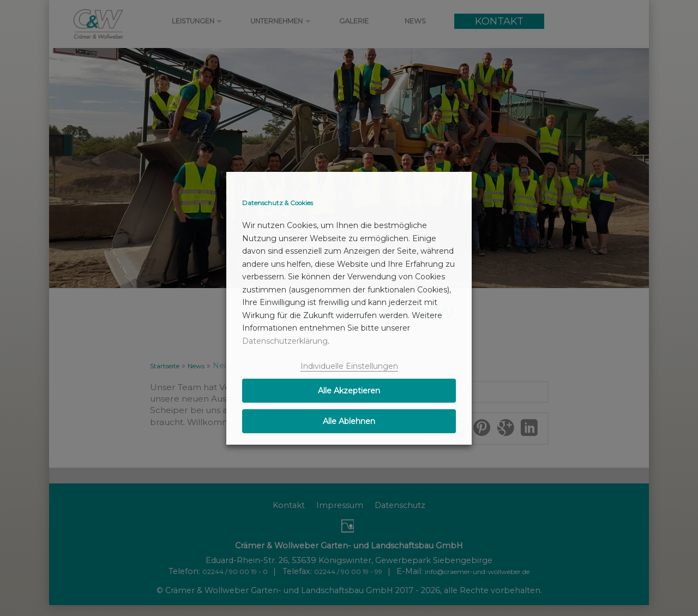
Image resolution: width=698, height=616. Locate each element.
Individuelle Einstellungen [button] (349, 366)
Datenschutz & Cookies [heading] (278, 203)
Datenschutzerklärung (285, 341)
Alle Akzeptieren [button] (349, 391)
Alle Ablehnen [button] (349, 421)
